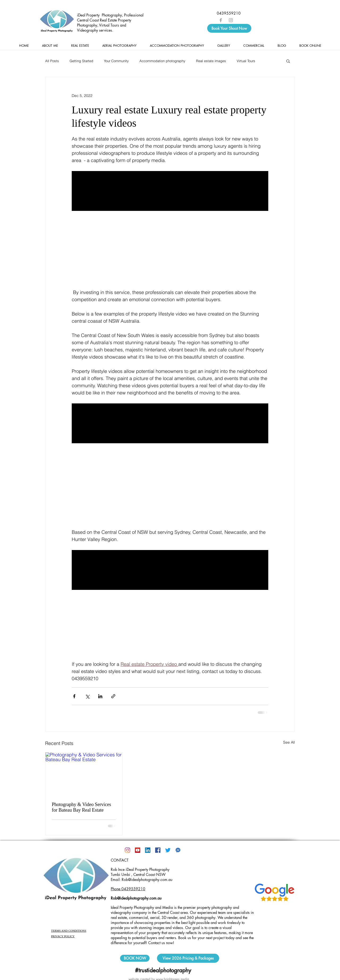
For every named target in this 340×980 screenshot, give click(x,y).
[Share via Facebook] (74, 696)
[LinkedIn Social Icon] (148, 850)
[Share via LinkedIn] (100, 696)
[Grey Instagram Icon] (231, 20)
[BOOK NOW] (135, 958)
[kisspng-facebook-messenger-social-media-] (178, 850)
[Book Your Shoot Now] (229, 28)
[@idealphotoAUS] (168, 850)
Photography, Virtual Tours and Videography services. (102, 28)
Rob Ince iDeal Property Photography (140, 869)
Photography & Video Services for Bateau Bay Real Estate (81, 807)
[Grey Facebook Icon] (221, 20)
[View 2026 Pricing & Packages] (188, 958)
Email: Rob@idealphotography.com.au (142, 879)
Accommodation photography (162, 61)
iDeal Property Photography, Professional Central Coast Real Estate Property (110, 18)
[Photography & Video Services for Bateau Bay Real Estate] (84, 774)
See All (289, 742)
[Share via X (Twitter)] (87, 696)
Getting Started (81, 61)
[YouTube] (138, 850)
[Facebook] (158, 850)
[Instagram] (127, 850)
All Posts (52, 61)
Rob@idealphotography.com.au (136, 898)
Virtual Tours (246, 61)
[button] (288, 61)
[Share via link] (113, 696)
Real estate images (211, 61)
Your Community (116, 61)
